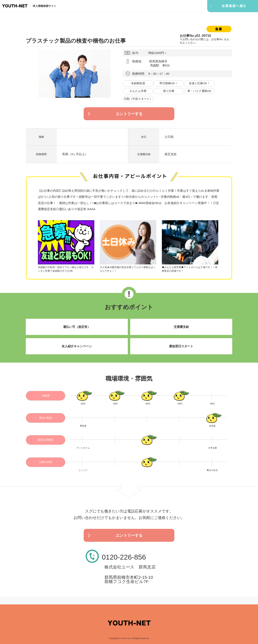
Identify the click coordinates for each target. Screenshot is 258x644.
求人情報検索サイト (44, 6)
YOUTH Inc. (126, 638)
